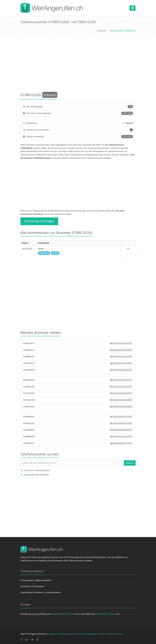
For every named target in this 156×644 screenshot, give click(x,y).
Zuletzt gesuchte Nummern (37, 475)
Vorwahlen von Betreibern (32, 586)
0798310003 (78, 363)
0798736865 (78, 393)
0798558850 (78, 430)
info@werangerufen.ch (62, 614)
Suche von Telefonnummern (37, 470)
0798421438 (78, 400)
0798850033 (78, 370)
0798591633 (78, 380)
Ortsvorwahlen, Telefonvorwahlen (36, 580)
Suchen (130, 463)
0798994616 (78, 417)
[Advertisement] (78, 65)
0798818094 (78, 407)
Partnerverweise (115, 634)
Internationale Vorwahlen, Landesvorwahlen (41, 592)
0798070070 (78, 343)
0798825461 (78, 443)
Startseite (101, 31)
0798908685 (78, 437)
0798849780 (78, 387)
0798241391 (78, 423)
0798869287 (78, 357)
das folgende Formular (105, 614)
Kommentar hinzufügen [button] (39, 221)
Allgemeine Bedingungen (60, 634)
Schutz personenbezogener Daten (90, 634)
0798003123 (78, 350)
